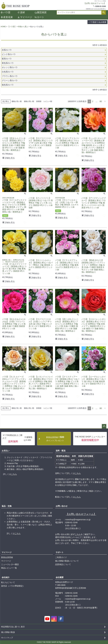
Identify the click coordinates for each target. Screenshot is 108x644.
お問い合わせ (62, 506)
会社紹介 (6, 577)
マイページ (26, 17)
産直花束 (8, 17)
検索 (104, 13)
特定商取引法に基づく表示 (13, 627)
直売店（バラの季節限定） (13, 586)
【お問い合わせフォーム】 (81, 514)
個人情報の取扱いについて (67, 561)
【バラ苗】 (12, 27)
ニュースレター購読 (10, 564)
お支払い (6, 451)
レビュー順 (48, 101)
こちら (14, 474)
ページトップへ (104, 426)
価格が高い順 (29, 101)
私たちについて (8, 582)
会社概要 (60, 577)
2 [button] (93, 101)
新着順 (39, 101)
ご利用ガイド (61, 557)
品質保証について (63, 564)
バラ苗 (7, 12)
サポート (60, 552)
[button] (105, 101)
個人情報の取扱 (8, 632)
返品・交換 (7, 506)
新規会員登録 (7, 557)
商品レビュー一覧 (9, 568)
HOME (3, 27)
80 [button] (101, 101)
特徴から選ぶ (23, 27)
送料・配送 (61, 451)
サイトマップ (7, 638)
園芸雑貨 (42, 12)
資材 (22, 12)
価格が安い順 (17, 101)
